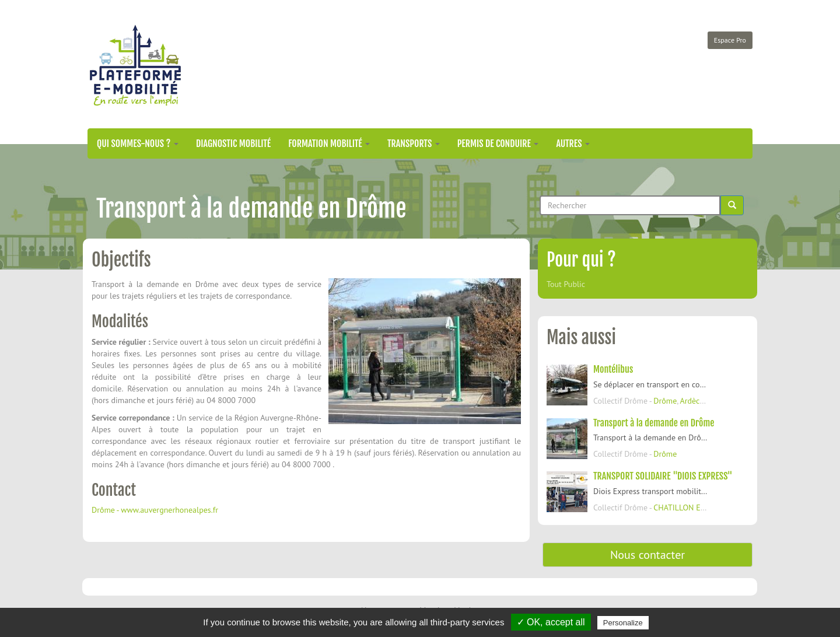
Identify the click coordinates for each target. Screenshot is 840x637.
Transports (414, 143)
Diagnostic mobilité (233, 143)
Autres (573, 143)
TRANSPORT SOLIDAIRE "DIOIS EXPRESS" (663, 476)
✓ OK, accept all (551, 622)
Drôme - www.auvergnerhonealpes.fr (155, 510)
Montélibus (613, 369)
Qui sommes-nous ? (138, 143)
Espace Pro (730, 40)
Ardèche (694, 401)
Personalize (623, 623)
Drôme (665, 401)
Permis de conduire (498, 143)
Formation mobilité (329, 143)
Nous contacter (647, 555)
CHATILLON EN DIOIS (691, 508)
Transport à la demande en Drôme (654, 423)
